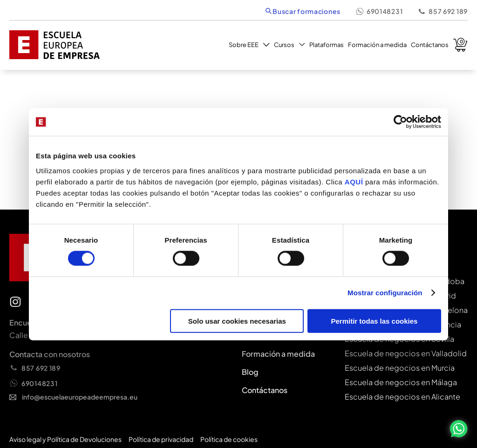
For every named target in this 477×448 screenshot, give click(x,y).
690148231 (379, 11)
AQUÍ (355, 181)
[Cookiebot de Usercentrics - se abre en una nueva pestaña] (400, 122)
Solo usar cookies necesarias (237, 321)
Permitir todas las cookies (374, 321)
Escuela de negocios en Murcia (400, 368)
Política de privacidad (161, 439)
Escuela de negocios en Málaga (401, 382)
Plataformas (327, 45)
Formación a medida (377, 45)
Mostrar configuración (385, 293)
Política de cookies (229, 439)
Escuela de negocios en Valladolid (406, 353)
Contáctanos (430, 45)
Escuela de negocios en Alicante (402, 397)
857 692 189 (443, 11)
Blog (250, 372)
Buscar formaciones (303, 11)
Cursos (290, 45)
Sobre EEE (249, 45)
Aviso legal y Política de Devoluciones (65, 439)
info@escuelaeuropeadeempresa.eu (73, 397)
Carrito (460, 45)
